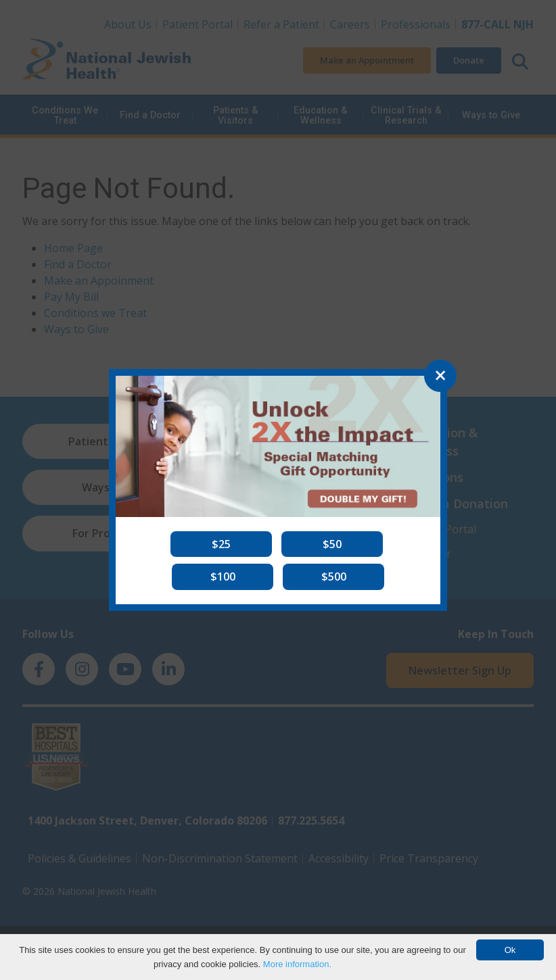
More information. (297, 964)
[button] (221, 544)
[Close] (440, 376)
